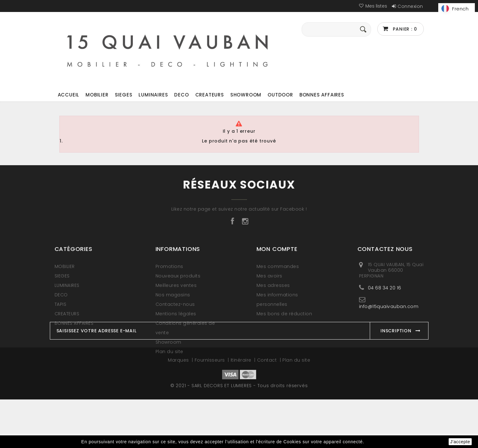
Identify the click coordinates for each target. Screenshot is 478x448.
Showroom (246, 95)
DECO (181, 95)
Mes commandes (278, 266)
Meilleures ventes (176, 285)
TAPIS (61, 304)
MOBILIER (97, 95)
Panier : (404, 29)
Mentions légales (176, 314)
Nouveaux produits (178, 276)
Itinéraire (242, 409)
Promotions (169, 266)
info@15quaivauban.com (389, 306)
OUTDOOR (280, 95)
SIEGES (124, 95)
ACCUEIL (69, 95)
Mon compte (277, 249)
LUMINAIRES (153, 95)
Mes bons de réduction (284, 314)
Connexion (410, 6)
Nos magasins (173, 295)
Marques (179, 409)
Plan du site (169, 352)
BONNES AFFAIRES (322, 95)
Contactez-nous (175, 304)
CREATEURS (210, 95)
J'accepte (460, 442)
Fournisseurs (211, 409)
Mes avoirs (269, 276)
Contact (268, 409)
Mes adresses (273, 285)
